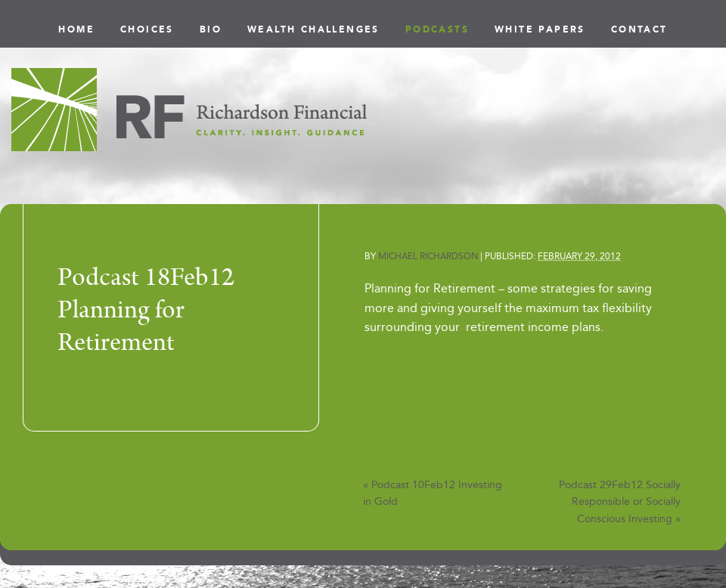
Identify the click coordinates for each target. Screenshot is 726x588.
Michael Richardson (428, 256)
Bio (211, 29)
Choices (147, 29)
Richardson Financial (189, 110)
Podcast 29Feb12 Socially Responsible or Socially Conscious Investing (620, 502)
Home (76, 29)
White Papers (540, 29)
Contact (639, 29)
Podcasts (437, 29)
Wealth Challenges (313, 29)
